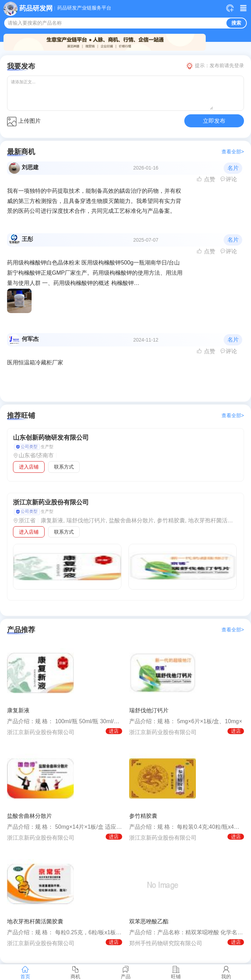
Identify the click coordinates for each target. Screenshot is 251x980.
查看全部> (233, 152)
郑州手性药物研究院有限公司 (166, 943)
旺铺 (176, 972)
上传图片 (24, 122)
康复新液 (18, 710)
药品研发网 (36, 8)
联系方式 (64, 467)
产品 (125, 972)
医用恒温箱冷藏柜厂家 (35, 362)
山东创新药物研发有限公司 (51, 438)
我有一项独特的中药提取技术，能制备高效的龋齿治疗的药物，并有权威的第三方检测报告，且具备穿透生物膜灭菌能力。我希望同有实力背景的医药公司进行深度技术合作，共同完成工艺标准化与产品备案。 (94, 201)
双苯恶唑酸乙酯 (149, 921)
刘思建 (30, 167)
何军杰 (30, 339)
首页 (25, 972)
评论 (229, 179)
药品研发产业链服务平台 (84, 8)
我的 (226, 972)
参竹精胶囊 (143, 816)
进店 (114, 731)
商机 (75, 972)
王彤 (27, 239)
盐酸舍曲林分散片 (29, 816)
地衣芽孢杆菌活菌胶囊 (35, 921)
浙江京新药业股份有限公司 (51, 502)
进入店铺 (29, 467)
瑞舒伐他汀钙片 (149, 710)
